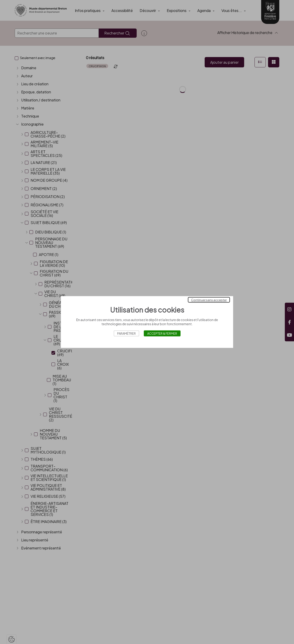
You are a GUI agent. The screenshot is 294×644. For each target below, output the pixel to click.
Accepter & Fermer (162, 333)
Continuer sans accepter (209, 300)
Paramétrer (126, 333)
